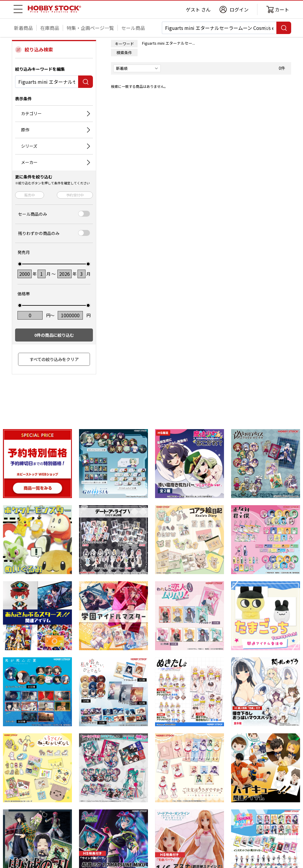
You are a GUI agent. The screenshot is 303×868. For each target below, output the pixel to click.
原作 (25, 130)
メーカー (29, 162)
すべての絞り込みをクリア (54, 359)
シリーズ (29, 146)
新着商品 (23, 28)
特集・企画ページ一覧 (90, 28)
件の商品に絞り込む (54, 335)
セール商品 (133, 28)
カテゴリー (31, 113)
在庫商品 (50, 28)
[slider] (20, 264)
